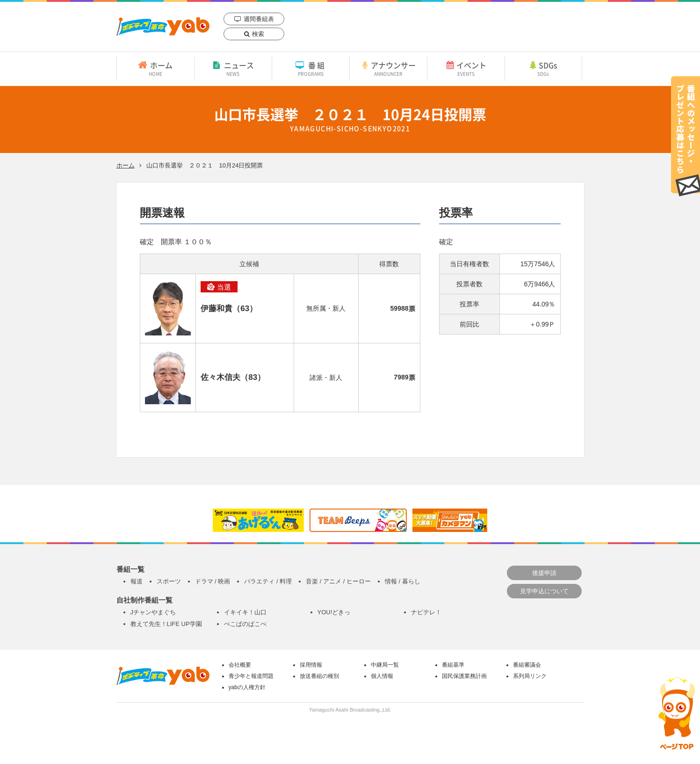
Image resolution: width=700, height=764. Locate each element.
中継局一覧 (385, 665)
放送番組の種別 (319, 676)
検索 (258, 34)
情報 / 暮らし (403, 581)
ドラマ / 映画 (213, 581)
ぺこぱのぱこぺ (245, 624)
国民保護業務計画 (464, 676)
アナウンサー (388, 68)
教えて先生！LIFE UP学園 (166, 624)
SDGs (543, 68)
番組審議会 (527, 665)
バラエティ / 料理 (268, 581)
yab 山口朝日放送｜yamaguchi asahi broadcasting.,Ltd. (163, 26)
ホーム (155, 68)
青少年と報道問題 (251, 676)
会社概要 (240, 665)
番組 (311, 68)
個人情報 (382, 676)
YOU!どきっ (334, 612)
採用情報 (311, 665)
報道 (137, 581)
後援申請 (544, 573)
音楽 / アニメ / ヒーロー (338, 581)
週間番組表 (259, 19)
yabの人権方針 (247, 687)
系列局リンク (530, 676)
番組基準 (453, 665)
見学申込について (544, 591)
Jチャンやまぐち (153, 612)
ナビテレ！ (426, 612)
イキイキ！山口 (245, 612)
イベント (466, 68)
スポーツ (169, 581)
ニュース (233, 68)
